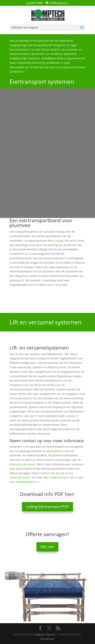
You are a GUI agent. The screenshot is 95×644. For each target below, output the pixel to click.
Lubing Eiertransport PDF (47, 507)
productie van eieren (22, 464)
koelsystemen (55, 451)
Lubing (59, 241)
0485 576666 (51, 477)
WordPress (47, 639)
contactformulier (20, 477)
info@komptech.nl (27, 482)
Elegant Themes (45, 634)
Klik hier (47, 547)
